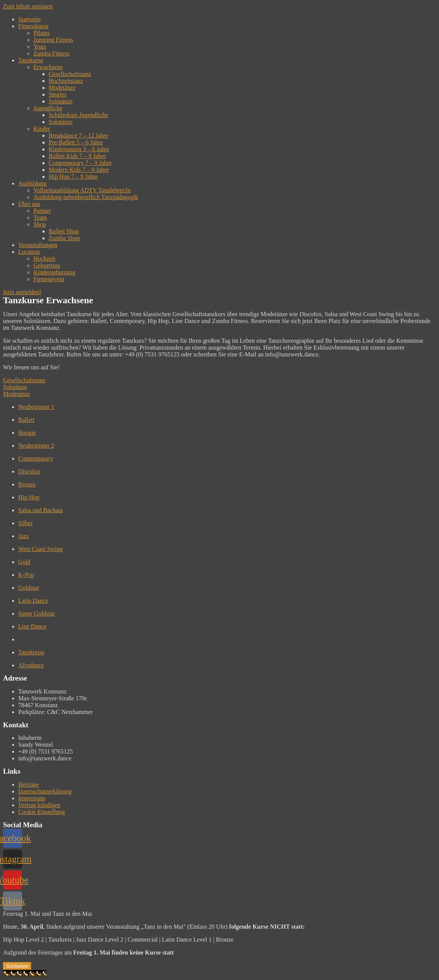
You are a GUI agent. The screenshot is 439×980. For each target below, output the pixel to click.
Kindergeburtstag (54, 272)
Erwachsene (48, 67)
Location (29, 252)
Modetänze (62, 88)
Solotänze (61, 101)
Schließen (17, 966)
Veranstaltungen (38, 245)
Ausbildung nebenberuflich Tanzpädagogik (86, 197)
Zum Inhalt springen (28, 6)
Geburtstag (47, 265)
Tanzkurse (31, 60)
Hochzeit (44, 259)
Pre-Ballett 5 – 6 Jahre (76, 142)
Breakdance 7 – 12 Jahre (78, 135)
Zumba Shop (64, 238)
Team (40, 218)
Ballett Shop (64, 231)
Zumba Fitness (51, 53)
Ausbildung (32, 183)
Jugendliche (48, 108)
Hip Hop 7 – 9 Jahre (73, 177)
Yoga (40, 47)
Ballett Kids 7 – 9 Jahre (77, 156)
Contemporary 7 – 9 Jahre (80, 163)
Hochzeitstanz (66, 81)
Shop (40, 224)
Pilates (42, 33)
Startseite (30, 19)
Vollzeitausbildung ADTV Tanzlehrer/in (82, 190)
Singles (58, 94)
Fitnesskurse (33, 26)
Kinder (42, 129)
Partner (42, 211)
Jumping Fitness (53, 40)
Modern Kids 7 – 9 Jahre (79, 170)
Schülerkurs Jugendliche (78, 115)
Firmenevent (49, 279)
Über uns (29, 204)
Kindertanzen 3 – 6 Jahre (79, 149)
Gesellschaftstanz (70, 74)
